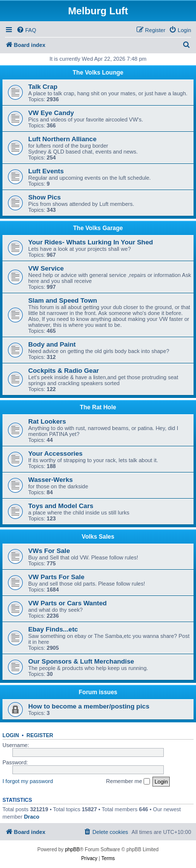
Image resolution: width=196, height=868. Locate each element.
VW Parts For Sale (56, 577)
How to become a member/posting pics (89, 706)
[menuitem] (26, 30)
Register (40, 735)
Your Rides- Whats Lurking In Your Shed (91, 242)
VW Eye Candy (51, 113)
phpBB (72, 849)
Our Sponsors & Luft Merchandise (81, 661)
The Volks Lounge (98, 73)
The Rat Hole (98, 407)
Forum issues (98, 692)
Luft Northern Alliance (62, 139)
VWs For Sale (49, 551)
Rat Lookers (47, 421)
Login (11, 735)
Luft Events (46, 171)
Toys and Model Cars (61, 506)
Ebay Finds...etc (53, 629)
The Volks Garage (98, 228)
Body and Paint (52, 344)
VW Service (46, 268)
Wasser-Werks (50, 480)
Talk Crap (43, 87)
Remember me (128, 782)
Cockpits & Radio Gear (64, 371)
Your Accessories (55, 454)
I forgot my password (28, 781)
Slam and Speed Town (63, 300)
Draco (31, 817)
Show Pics (45, 197)
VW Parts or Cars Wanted (68, 603)
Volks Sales (98, 537)
